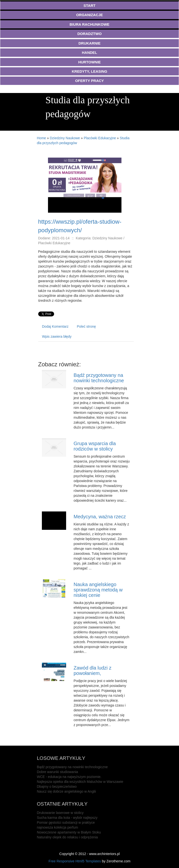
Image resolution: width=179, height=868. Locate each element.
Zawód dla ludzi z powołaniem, (92, 671)
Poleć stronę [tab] (86, 326)
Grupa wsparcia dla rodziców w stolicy (95, 446)
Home (42, 138)
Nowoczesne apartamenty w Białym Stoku (69, 832)
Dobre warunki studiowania (58, 772)
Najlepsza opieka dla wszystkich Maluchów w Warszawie (80, 782)
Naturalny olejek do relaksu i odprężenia (67, 837)
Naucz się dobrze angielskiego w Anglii (66, 791)
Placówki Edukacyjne (100, 138)
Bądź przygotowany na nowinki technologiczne (99, 378)
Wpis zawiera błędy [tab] (57, 336)
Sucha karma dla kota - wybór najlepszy (67, 818)
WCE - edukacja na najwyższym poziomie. (69, 777)
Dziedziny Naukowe (65, 138)
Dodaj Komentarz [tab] (55, 326)
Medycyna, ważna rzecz (100, 517)
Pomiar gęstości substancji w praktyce (66, 822)
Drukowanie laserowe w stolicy (60, 813)
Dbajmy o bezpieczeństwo (57, 787)
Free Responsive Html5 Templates (75, 861)
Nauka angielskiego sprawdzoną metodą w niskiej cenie (98, 590)
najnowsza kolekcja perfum (58, 827)
